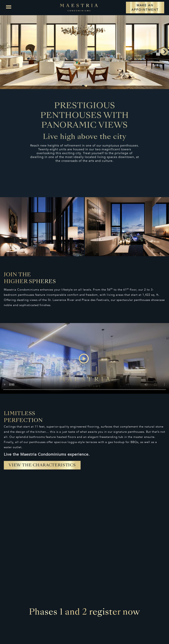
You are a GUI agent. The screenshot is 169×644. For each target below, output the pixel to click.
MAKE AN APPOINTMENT (145, 8)
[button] (9, 7)
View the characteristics (42, 465)
